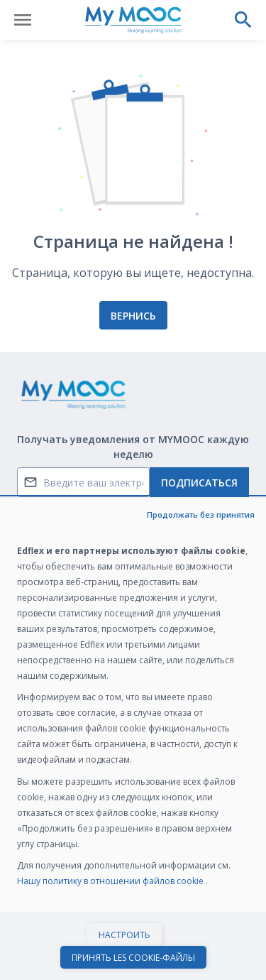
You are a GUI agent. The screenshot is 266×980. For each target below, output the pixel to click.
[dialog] (133, 739)
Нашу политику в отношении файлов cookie (111, 881)
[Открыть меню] (23, 20)
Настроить (124, 935)
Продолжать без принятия (201, 514)
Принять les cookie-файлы (133, 958)
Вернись (133, 316)
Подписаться (199, 483)
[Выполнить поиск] (243, 20)
